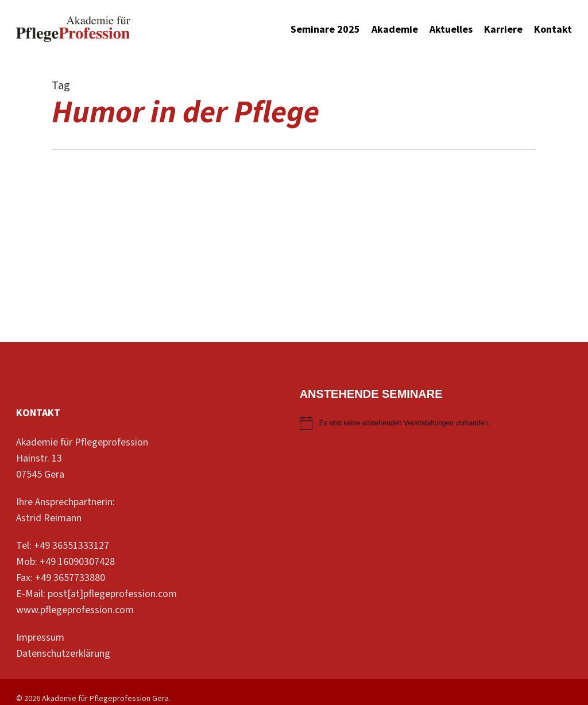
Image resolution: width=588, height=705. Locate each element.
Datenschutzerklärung (63, 654)
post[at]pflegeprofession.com (112, 594)
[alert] (436, 423)
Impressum (40, 638)
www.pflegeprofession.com (75, 610)
